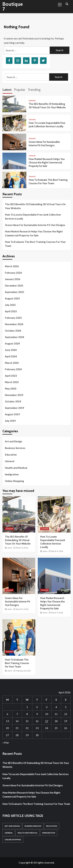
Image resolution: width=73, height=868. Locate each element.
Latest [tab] (7, 90)
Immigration (12, 474)
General (32, 101)
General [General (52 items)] (9, 833)
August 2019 (12, 414)
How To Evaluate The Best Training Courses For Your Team (35, 244)
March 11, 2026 (57, 551)
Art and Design (14, 441)
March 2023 (12, 382)
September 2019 (15, 408)
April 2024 (11, 356)
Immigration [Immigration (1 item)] (49, 833)
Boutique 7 (13, 7)
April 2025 (11, 311)
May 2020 (11, 389)
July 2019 (10, 421)
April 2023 (11, 376)
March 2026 (12, 266)
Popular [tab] (20, 90)
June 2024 (11, 350)
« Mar (6, 742)
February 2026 (13, 273)
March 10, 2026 (22, 609)
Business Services (15, 448)
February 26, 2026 (23, 671)
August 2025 (12, 298)
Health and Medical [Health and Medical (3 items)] (28, 833)
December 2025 (14, 286)
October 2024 (13, 331)
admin (10, 548)
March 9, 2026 (57, 613)
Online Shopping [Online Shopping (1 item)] (13, 840)
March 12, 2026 (22, 548)
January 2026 (13, 279)
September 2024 (15, 337)
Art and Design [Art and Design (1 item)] (12, 826)
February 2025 (13, 318)
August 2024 (12, 343)
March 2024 (12, 363)
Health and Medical (16, 468)
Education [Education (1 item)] (52, 826)
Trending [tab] (34, 90)
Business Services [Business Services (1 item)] (33, 826)
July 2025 (10, 305)
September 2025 (15, 292)
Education (11, 455)
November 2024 (14, 324)
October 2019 (13, 401)
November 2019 (14, 395)
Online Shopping (14, 481)
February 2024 (13, 369)
